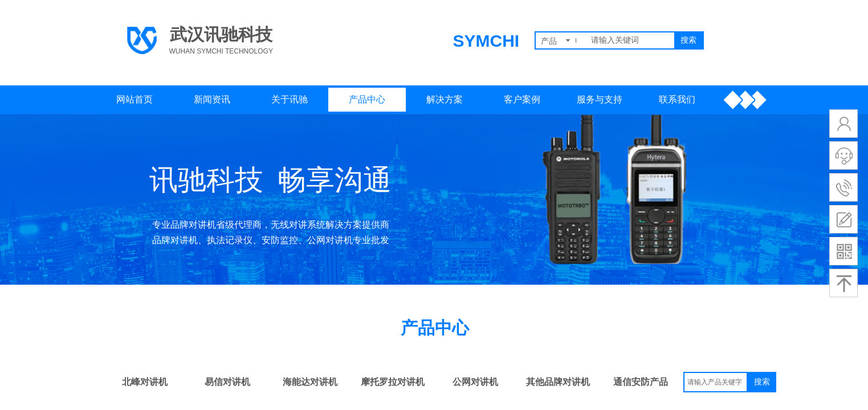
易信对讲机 (227, 382)
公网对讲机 (475, 382)
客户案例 (522, 99)
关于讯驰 (290, 99)
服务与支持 (600, 99)
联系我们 (677, 99)
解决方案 (445, 99)
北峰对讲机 (145, 382)
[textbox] (630, 40)
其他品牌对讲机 (558, 382)
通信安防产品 (641, 382)
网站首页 (135, 99)
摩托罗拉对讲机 (393, 382)
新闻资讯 (212, 99)
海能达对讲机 (310, 382)
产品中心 (367, 99)
